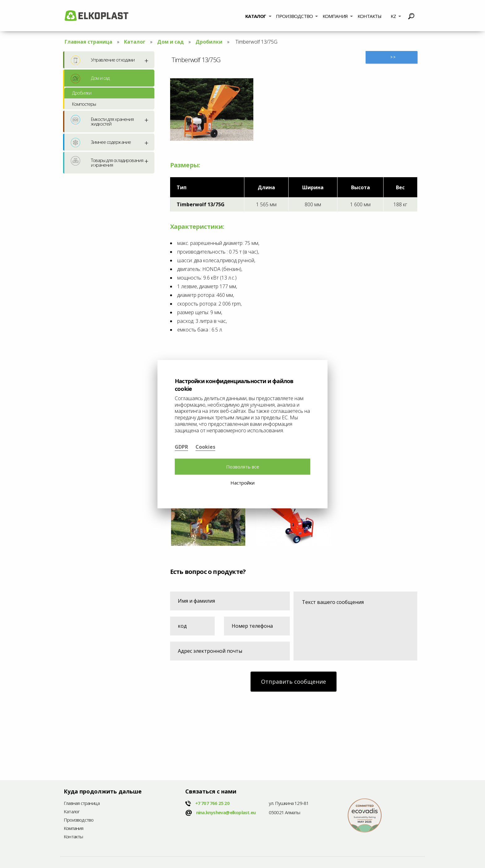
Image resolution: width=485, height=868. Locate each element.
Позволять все (243, 467)
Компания (335, 16)
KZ (393, 16)
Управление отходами (103, 60)
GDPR (181, 447)
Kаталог (256, 16)
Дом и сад (170, 42)
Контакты (370, 16)
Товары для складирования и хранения (107, 162)
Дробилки (209, 42)
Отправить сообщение (294, 682)
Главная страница (88, 42)
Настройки (242, 483)
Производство (294, 16)
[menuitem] (258, 15)
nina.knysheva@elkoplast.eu (226, 812)
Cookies (205, 447)
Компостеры (84, 104)
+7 (212, 803)
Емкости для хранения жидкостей (102, 121)
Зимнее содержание (101, 143)
